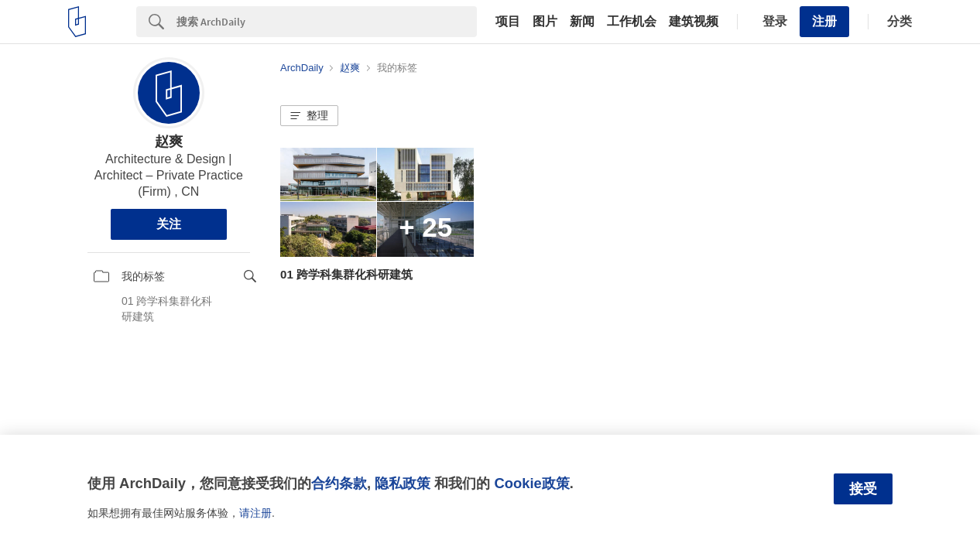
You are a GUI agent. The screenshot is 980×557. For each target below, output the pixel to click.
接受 (863, 489)
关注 (169, 224)
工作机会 (632, 22)
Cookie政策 (531, 483)
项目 (508, 22)
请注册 (255, 513)
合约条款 (339, 483)
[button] (309, 116)
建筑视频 (694, 22)
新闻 (582, 22)
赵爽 (169, 142)
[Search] (327, 22)
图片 (545, 22)
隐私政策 (403, 483)
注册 (824, 21)
